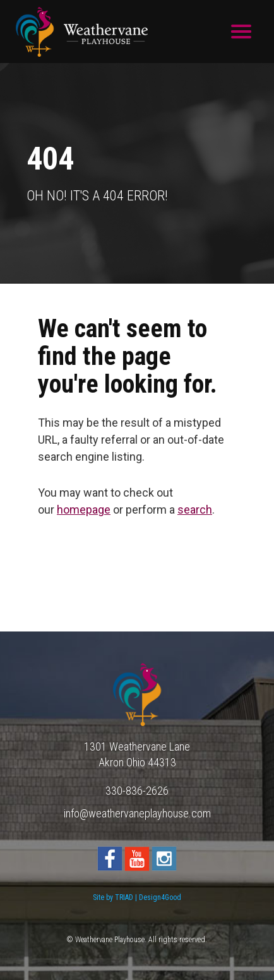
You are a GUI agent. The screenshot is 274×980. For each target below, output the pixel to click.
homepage (84, 510)
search (195, 510)
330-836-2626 (137, 791)
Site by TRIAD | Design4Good (137, 897)
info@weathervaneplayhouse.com (137, 813)
